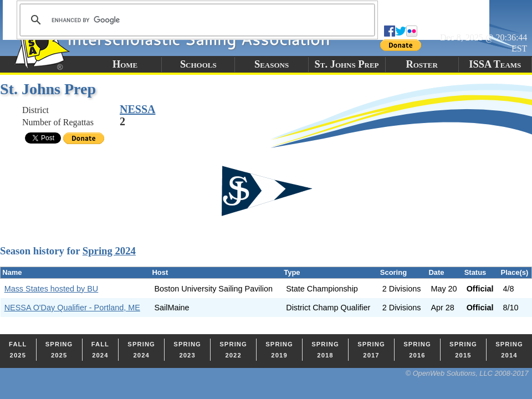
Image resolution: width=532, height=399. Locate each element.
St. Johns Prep (347, 64)
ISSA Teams (495, 64)
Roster (421, 64)
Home (125, 64)
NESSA (137, 109)
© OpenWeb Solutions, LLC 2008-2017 (467, 373)
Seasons (272, 64)
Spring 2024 (109, 251)
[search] (196, 20)
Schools (198, 64)
